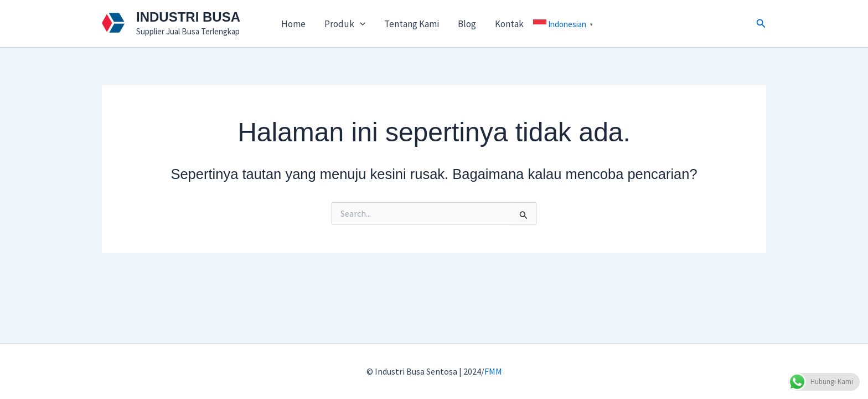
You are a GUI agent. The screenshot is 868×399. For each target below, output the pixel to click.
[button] (761, 24)
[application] (360, 24)
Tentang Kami (412, 24)
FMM (493, 371)
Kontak (509, 24)
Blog (467, 24)
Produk (345, 24)
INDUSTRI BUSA (188, 17)
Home (293, 24)
